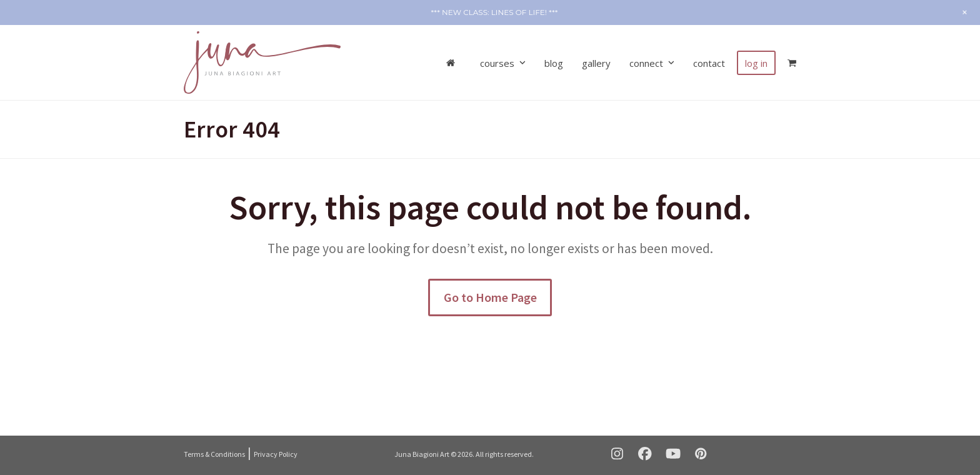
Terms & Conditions (214, 454)
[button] (792, 62)
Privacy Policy (276, 454)
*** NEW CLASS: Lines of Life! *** (495, 12)
